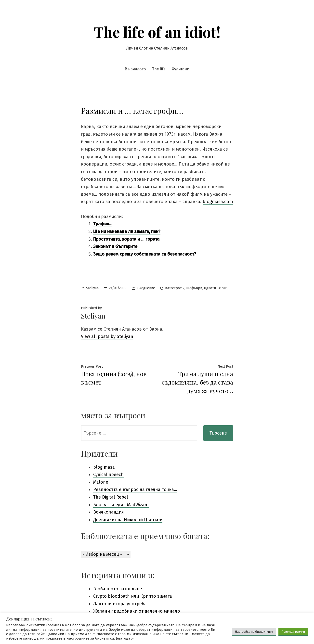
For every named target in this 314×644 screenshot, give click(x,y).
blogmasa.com (218, 202)
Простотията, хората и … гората (126, 239)
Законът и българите (115, 246)
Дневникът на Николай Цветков (128, 520)
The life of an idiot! (157, 32)
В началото (135, 69)
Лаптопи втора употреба (120, 604)
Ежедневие (146, 288)
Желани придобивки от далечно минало (137, 611)
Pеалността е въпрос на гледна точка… (135, 489)
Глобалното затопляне (118, 589)
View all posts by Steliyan (107, 336)
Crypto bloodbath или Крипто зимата (133, 596)
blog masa (104, 467)
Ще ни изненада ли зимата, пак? (127, 232)
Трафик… (103, 224)
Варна (222, 288)
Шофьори (194, 288)
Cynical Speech (108, 475)
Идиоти (210, 288)
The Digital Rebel (111, 497)
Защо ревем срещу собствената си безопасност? (145, 254)
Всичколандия (109, 512)
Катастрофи (175, 288)
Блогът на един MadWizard (121, 505)
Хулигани (181, 69)
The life (159, 69)
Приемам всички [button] (293, 632)
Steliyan (92, 288)
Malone (101, 482)
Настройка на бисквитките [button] (254, 632)
